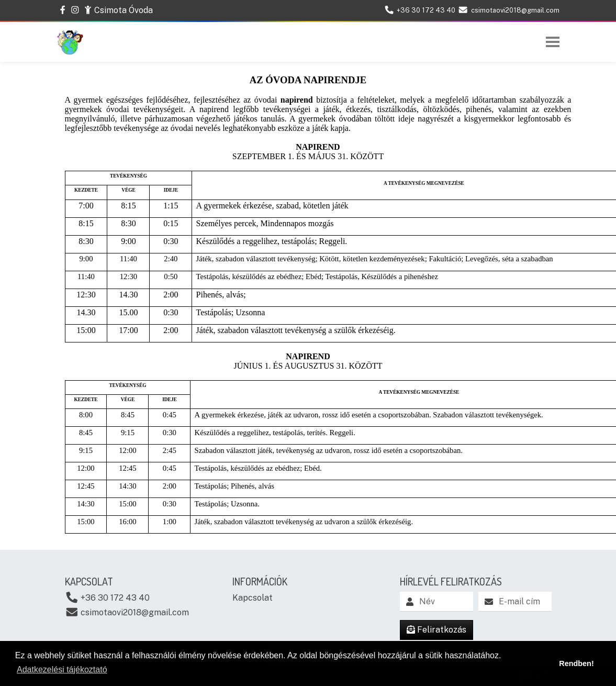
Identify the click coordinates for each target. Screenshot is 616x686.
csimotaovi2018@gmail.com (127, 612)
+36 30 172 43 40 (108, 597)
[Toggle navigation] (553, 42)
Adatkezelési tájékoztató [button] (62, 670)
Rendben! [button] (576, 663)
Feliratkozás (436, 630)
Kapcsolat (253, 598)
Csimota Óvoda (118, 10)
